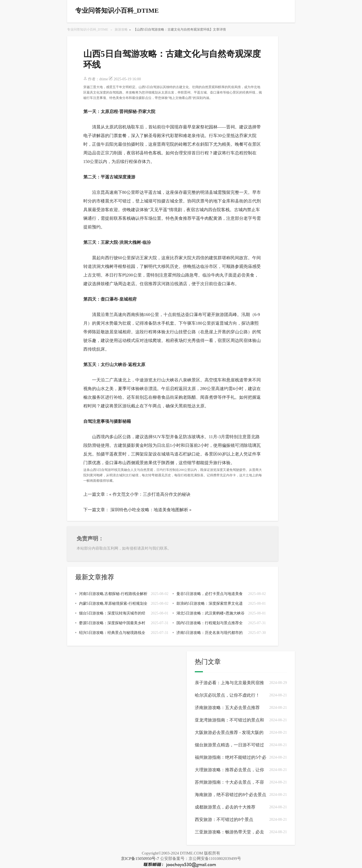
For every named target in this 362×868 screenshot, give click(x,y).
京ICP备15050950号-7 (140, 859)
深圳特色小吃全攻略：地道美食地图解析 (149, 510)
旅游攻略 (121, 29)
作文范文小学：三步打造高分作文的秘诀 (152, 494)
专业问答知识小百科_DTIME (88, 29)
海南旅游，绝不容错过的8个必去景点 (231, 795)
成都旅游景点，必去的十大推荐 (225, 807)
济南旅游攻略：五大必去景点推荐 (227, 708)
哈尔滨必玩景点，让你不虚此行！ (227, 695)
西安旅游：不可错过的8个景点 (224, 819)
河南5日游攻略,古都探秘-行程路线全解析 (113, 594)
